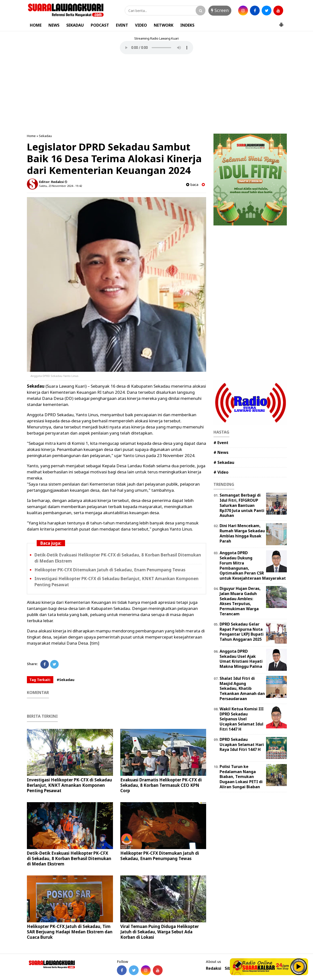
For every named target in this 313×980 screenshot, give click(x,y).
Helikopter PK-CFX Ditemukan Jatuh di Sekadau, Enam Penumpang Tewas (110, 570)
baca (192, 185)
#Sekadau (66, 680)
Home (31, 136)
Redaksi (214, 968)
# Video (221, 472)
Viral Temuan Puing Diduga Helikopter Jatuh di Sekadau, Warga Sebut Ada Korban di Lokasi (160, 932)
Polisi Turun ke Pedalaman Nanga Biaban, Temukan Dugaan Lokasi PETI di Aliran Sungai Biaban (241, 777)
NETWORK (164, 25)
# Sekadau (224, 462)
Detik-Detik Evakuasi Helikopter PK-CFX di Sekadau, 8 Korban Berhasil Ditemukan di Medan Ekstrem (69, 858)
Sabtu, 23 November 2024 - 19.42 (61, 186)
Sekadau (45, 136)
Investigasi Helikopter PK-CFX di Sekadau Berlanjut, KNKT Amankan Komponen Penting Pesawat (69, 785)
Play (299, 967)
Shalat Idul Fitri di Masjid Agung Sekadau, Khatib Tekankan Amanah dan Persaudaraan (242, 688)
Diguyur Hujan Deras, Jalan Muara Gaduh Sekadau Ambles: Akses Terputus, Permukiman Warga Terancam (240, 601)
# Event (221, 443)
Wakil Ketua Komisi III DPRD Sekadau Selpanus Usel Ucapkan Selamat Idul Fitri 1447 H (242, 719)
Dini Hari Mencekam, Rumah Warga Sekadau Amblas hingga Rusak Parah (242, 533)
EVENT (122, 25)
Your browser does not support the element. (156, 48)
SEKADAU (75, 25)
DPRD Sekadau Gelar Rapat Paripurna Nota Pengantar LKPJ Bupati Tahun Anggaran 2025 (242, 632)
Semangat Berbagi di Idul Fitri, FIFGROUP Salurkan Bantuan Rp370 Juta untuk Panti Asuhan (242, 505)
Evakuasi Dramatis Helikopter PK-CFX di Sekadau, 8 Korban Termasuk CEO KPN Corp (161, 785)
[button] (281, 23)
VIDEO (141, 25)
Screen (220, 10)
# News (221, 452)
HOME (36, 25)
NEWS (54, 25)
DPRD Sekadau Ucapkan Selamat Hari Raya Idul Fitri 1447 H (242, 745)
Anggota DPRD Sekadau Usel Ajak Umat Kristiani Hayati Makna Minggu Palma (241, 659)
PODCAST (100, 25)
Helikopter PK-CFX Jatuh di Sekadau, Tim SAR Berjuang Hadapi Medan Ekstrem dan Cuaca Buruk (70, 932)
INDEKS (187, 25)
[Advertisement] (156, 95)
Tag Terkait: (40, 680)
